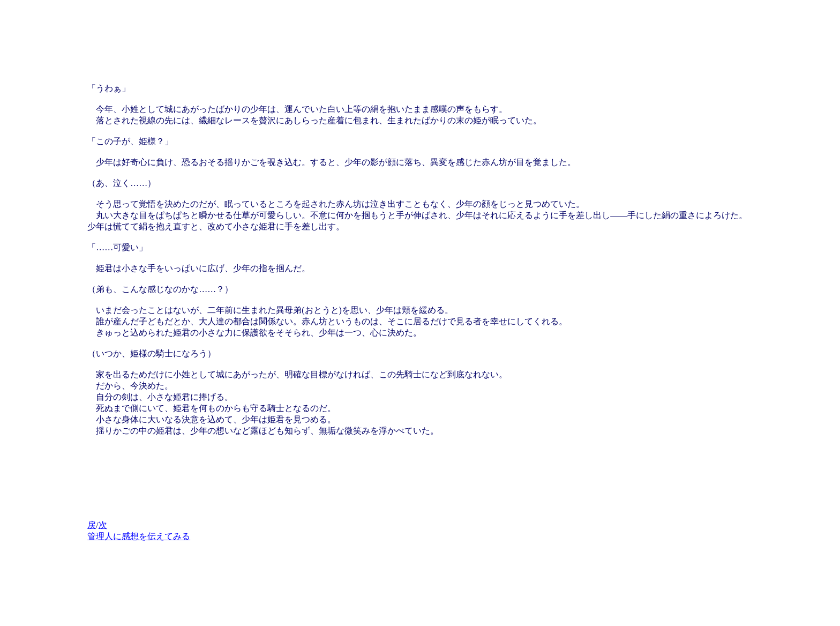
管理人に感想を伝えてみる (139, 536)
